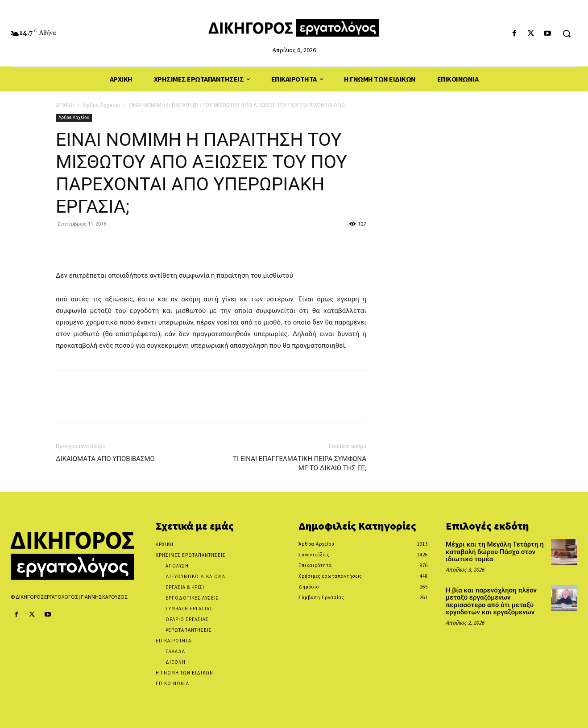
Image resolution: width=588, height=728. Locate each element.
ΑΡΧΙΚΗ (65, 105)
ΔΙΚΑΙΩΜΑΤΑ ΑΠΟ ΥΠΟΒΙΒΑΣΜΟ (105, 459)
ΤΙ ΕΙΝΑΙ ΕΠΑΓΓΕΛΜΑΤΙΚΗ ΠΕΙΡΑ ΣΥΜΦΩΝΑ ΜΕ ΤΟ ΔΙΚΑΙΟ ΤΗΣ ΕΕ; (300, 463)
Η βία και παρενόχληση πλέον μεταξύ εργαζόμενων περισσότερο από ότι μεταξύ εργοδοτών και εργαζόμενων (491, 601)
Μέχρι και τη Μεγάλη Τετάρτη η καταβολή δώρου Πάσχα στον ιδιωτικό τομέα (495, 552)
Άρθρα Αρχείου (101, 105)
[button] (567, 33)
